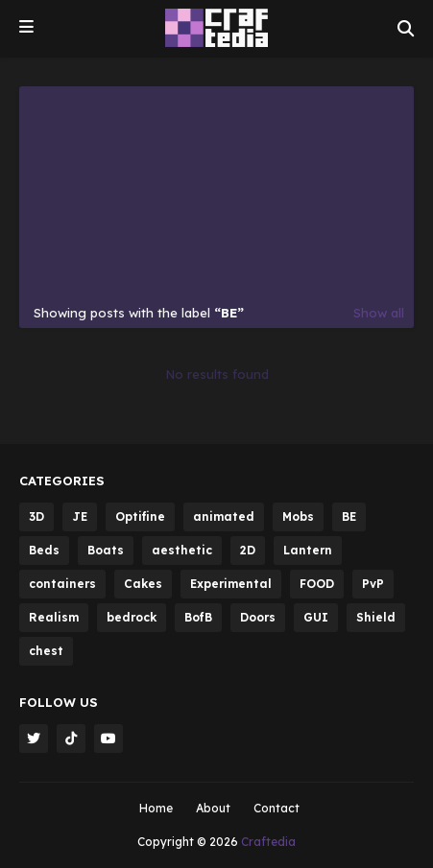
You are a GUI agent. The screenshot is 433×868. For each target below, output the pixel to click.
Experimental (231, 584)
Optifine (140, 516)
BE (349, 516)
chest (46, 651)
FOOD (317, 584)
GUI (316, 617)
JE (80, 516)
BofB (198, 617)
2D (248, 550)
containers (62, 584)
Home (156, 808)
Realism (54, 617)
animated (224, 516)
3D (36, 516)
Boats (106, 550)
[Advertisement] (216, 199)
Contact (277, 808)
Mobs (298, 516)
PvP (373, 584)
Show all (379, 313)
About (213, 808)
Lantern (308, 550)
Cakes (143, 584)
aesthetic (182, 550)
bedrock (132, 617)
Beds (44, 550)
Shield (376, 617)
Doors (258, 617)
